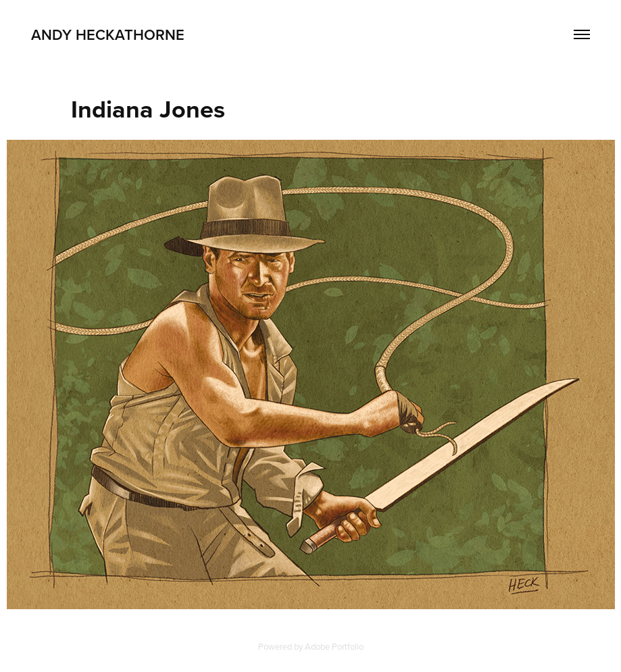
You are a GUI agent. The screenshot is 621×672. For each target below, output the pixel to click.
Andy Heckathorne (108, 34)
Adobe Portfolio (334, 646)
